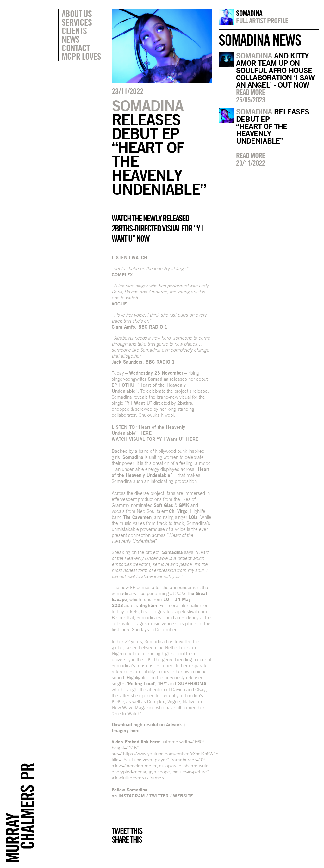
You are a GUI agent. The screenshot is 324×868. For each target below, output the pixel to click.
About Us (77, 14)
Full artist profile (262, 21)
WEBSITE (183, 796)
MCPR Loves (81, 56)
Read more (251, 92)
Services (77, 22)
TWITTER (159, 796)
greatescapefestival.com (182, 611)
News (71, 39)
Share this (127, 840)
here (135, 731)
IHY (162, 683)
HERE (145, 433)
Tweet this (127, 831)
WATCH (140, 258)
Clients (74, 31)
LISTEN (120, 258)
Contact (76, 48)
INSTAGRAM (132, 796)
